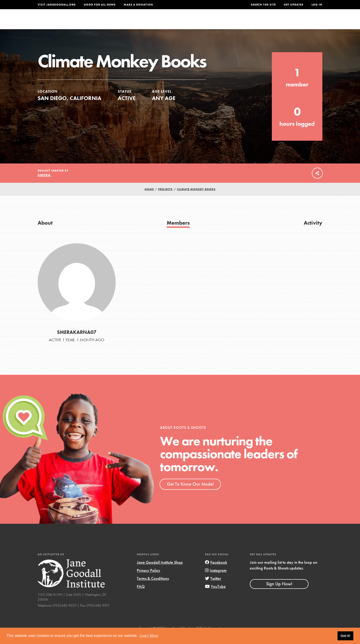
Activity (313, 232)
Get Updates (294, 5)
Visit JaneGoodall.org (57, 5)
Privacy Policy (149, 580)
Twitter (213, 588)
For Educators (183, 22)
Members (178, 232)
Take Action (307, 22)
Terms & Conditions (153, 588)
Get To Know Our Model (190, 493)
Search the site (263, 5)
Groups (276, 22)
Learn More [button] (149, 636)
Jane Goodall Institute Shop (160, 572)
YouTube (215, 596)
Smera (44, 185)
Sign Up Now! (279, 593)
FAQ (141, 596)
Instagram (216, 580)
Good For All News (100, 5)
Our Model (220, 22)
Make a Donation (138, 5)
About (120, 22)
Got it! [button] (345, 636)
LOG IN (317, 5)
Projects (250, 22)
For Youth (146, 22)
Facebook (216, 572)
